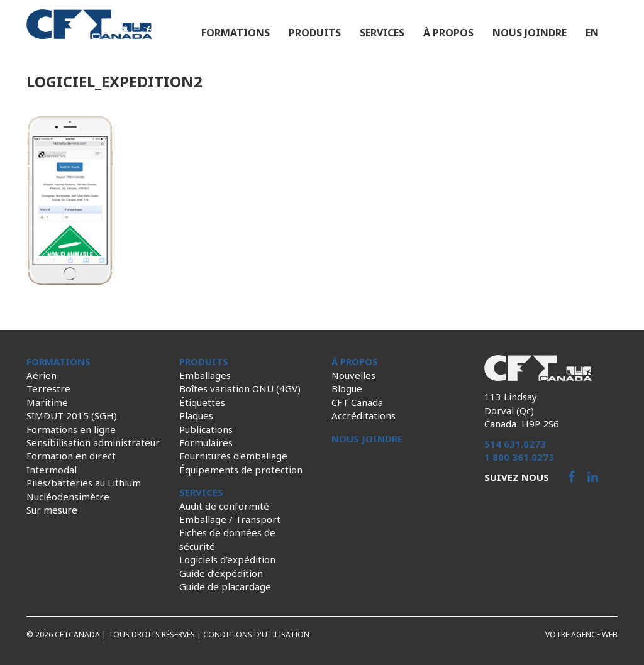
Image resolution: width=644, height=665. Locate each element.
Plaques (196, 415)
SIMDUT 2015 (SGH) (72, 415)
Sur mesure (52, 510)
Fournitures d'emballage (233, 456)
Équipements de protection (241, 470)
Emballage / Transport (230, 519)
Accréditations (364, 415)
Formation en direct (71, 456)
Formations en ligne (71, 429)
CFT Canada (357, 402)
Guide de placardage (225, 586)
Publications (206, 429)
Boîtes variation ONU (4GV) (240, 388)
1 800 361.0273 (519, 457)
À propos (448, 33)
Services (382, 33)
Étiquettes (202, 402)
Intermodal (52, 470)
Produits (315, 33)
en (592, 33)
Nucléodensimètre (68, 497)
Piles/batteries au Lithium (84, 483)
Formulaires (206, 442)
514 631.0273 (515, 444)
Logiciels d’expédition (227, 559)
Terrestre (48, 388)
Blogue (347, 388)
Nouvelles (353, 375)
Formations (236, 33)
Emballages (205, 375)
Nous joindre (530, 33)
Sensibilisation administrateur (93, 442)
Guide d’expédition (221, 573)
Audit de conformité (224, 506)
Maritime (47, 402)
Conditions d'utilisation (256, 635)
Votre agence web (581, 635)
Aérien (42, 375)
